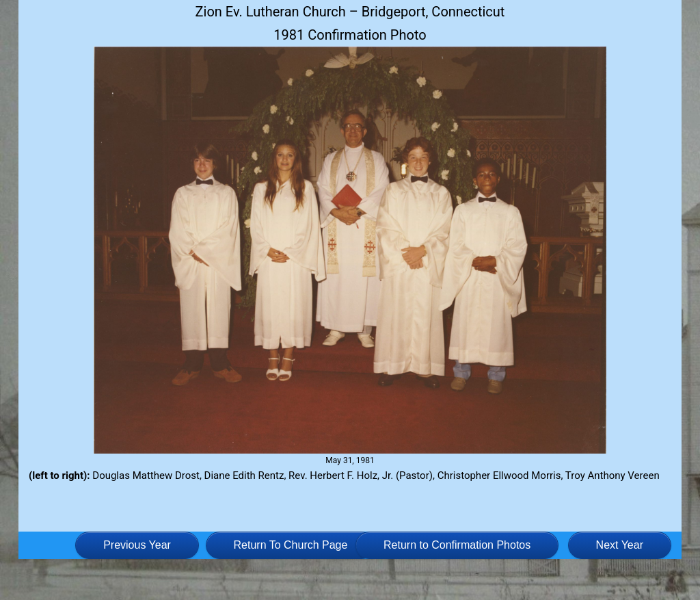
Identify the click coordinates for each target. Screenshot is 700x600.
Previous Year (137, 545)
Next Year (620, 545)
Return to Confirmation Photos (457, 545)
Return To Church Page (291, 545)
